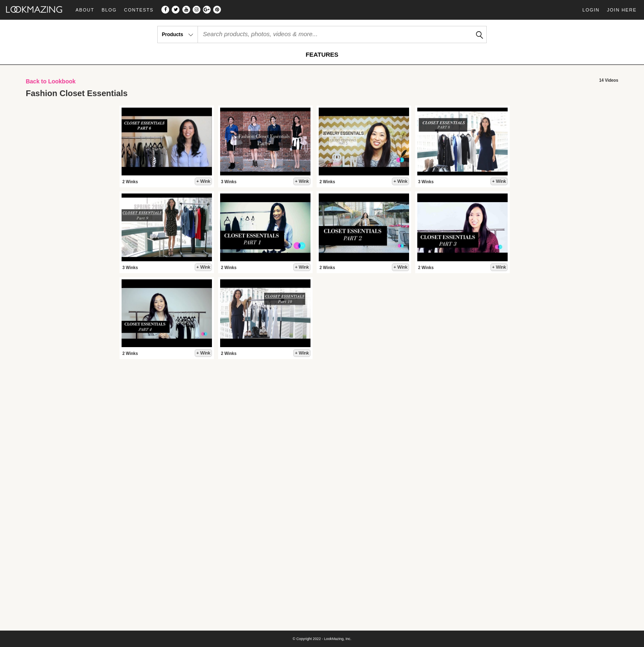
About (85, 10)
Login (591, 10)
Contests (139, 10)
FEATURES (322, 54)
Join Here (622, 10)
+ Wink (203, 181)
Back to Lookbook (51, 81)
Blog (109, 10)
